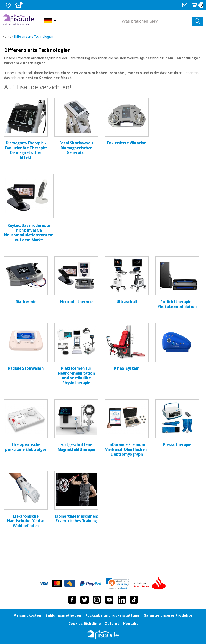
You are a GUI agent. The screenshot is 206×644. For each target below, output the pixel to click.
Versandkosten (28, 615)
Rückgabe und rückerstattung (112, 615)
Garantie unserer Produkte (168, 615)
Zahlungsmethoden (63, 615)
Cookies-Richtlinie (85, 624)
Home (7, 37)
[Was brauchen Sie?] (162, 21)
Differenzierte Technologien (34, 37)
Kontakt (131, 624)
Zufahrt (112, 624)
